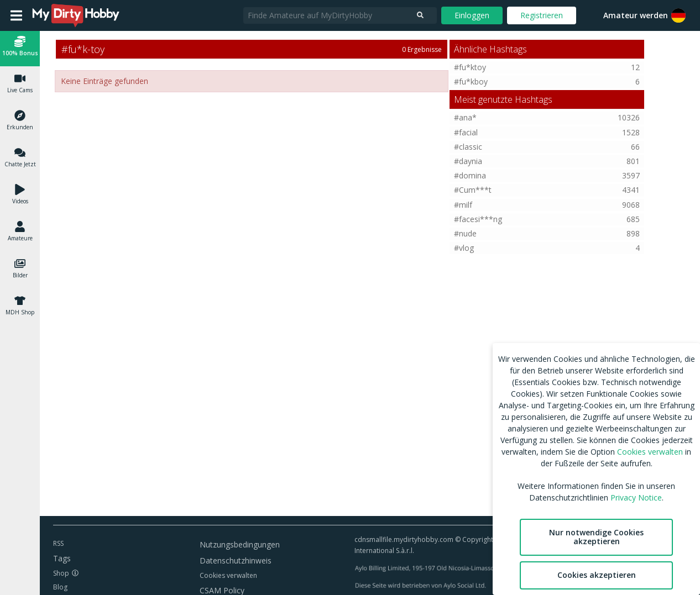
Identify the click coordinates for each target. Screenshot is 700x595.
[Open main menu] (16, 15)
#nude (465, 233)
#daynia (468, 161)
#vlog (464, 248)
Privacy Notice (636, 497)
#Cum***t (473, 190)
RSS (58, 543)
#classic (468, 147)
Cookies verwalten (228, 575)
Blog (60, 587)
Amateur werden (636, 15)
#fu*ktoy (470, 67)
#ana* (465, 117)
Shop (61, 573)
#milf (463, 205)
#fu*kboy (471, 81)
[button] (678, 15)
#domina (470, 175)
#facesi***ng (478, 219)
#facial (466, 132)
